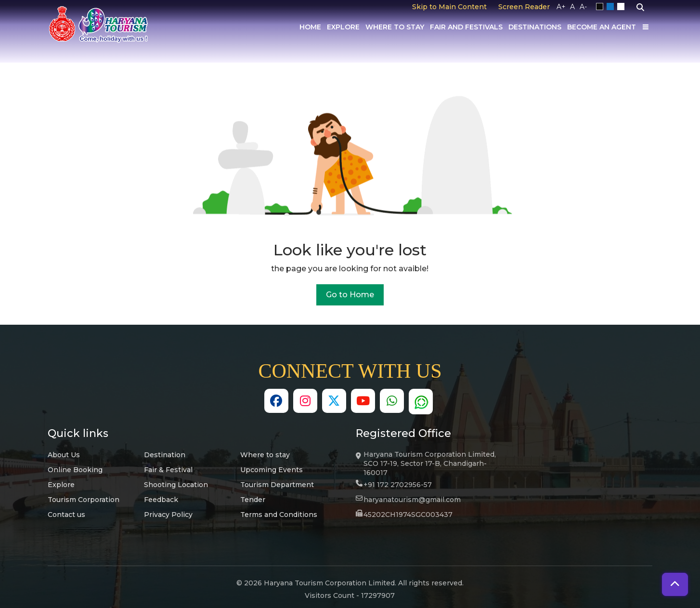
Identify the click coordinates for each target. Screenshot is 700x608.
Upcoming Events (272, 470)
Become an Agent (602, 27)
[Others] (646, 27)
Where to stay (265, 455)
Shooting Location (176, 485)
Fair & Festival (168, 470)
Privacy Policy (168, 515)
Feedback (161, 500)
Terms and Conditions (279, 515)
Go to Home (350, 295)
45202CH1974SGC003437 (408, 515)
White (622, 7)
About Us (64, 455)
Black (601, 7)
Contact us (66, 515)
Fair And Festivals (466, 27)
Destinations (535, 27)
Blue (612, 7)
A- (583, 7)
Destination (165, 455)
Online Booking (75, 470)
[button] (675, 584)
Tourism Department (277, 485)
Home (310, 27)
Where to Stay (395, 27)
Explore (343, 27)
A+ (561, 7)
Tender (253, 500)
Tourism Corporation (84, 500)
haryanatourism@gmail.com (412, 500)
